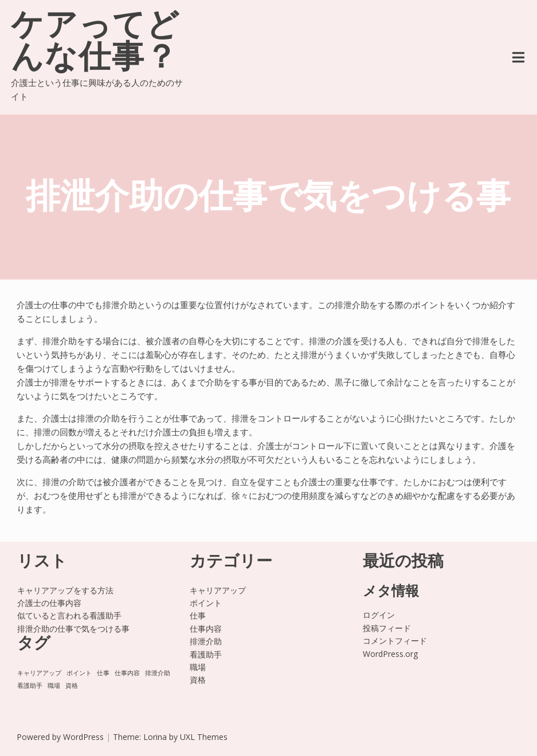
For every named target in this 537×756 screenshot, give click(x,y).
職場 (198, 667)
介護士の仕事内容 (49, 603)
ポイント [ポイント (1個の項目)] (79, 673)
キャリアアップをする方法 (65, 590)
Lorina (155, 737)
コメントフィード (395, 641)
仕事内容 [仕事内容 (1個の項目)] (127, 673)
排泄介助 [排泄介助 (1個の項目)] (158, 673)
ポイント (206, 603)
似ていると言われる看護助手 (69, 615)
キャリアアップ (218, 590)
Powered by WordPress (60, 737)
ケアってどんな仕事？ (95, 44)
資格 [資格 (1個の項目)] (72, 686)
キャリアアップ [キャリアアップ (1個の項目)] (39, 673)
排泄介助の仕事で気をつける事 (73, 629)
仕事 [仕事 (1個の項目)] (103, 673)
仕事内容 (206, 629)
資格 (198, 680)
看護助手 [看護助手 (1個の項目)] (30, 686)
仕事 (198, 615)
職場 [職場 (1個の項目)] (54, 686)
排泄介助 (206, 641)
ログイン (379, 615)
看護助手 (206, 654)
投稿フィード (387, 628)
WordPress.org (390, 654)
